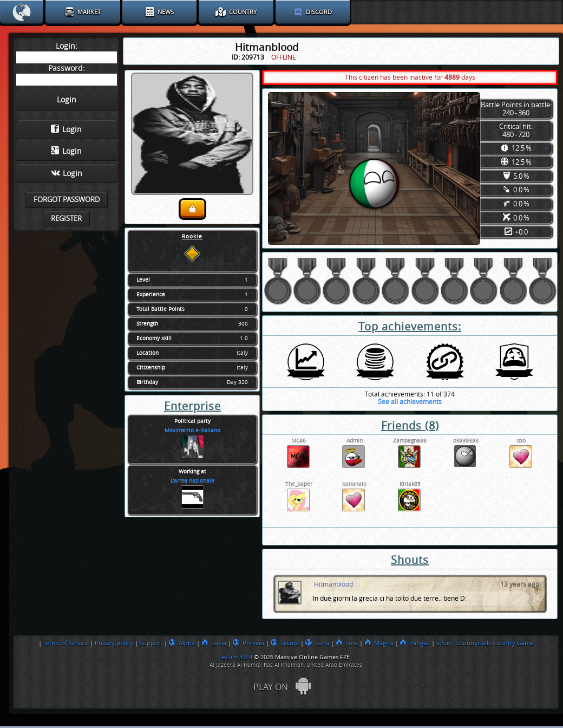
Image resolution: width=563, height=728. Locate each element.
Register (66, 219)
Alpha (182, 643)
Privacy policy (114, 643)
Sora (347, 643)
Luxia (214, 643)
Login (66, 129)
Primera (248, 643)
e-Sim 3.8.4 (237, 657)
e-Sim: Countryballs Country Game (485, 643)
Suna (317, 643)
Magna (379, 643)
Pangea (415, 643)
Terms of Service (66, 643)
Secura (285, 643)
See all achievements (410, 402)
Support (151, 643)
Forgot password (67, 200)
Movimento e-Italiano (192, 431)
